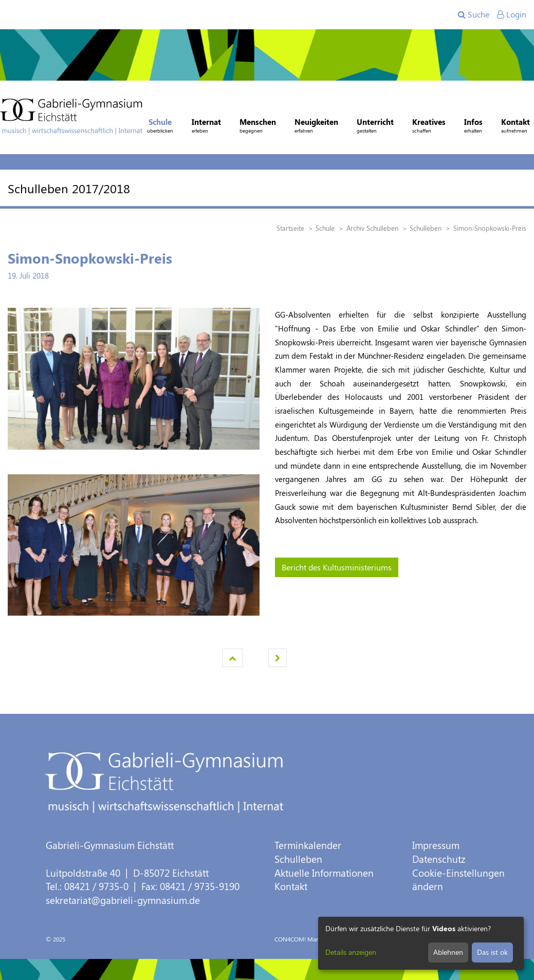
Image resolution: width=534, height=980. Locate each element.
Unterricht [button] (375, 127)
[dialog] (421, 943)
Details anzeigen (351, 952)
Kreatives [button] (429, 127)
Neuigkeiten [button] (316, 127)
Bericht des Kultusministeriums (337, 567)
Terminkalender (308, 845)
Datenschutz (439, 859)
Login (512, 14)
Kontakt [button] (515, 127)
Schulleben (298, 859)
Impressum (436, 845)
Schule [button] (160, 127)
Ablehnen (448, 952)
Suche (474, 14)
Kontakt (291, 886)
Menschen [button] (258, 127)
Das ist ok (492, 952)
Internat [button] (206, 127)
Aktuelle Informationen (324, 873)
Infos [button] (473, 127)
